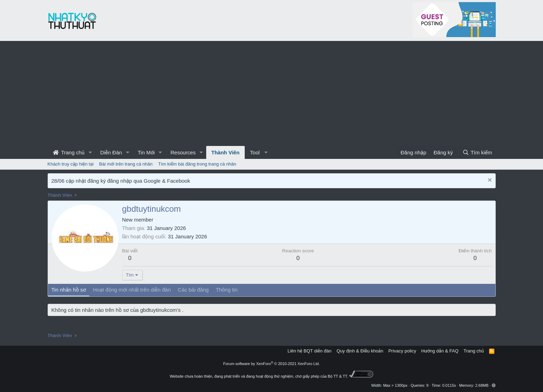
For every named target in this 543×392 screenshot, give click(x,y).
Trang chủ (69, 152)
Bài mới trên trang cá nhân (126, 164)
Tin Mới (146, 152)
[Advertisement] (272, 93)
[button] (90, 152)
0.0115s (449, 385)
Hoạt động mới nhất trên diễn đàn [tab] (132, 290)
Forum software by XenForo (272, 364)
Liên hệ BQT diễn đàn (309, 351)
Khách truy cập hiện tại (71, 164)
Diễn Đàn (111, 152)
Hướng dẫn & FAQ (440, 351)
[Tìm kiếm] (477, 152)
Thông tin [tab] (227, 290)
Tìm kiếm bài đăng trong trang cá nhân (197, 164)
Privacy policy (402, 351)
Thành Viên (226, 152)
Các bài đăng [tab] (193, 290)
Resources (183, 152)
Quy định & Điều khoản (360, 351)
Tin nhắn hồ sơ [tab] (69, 290)
